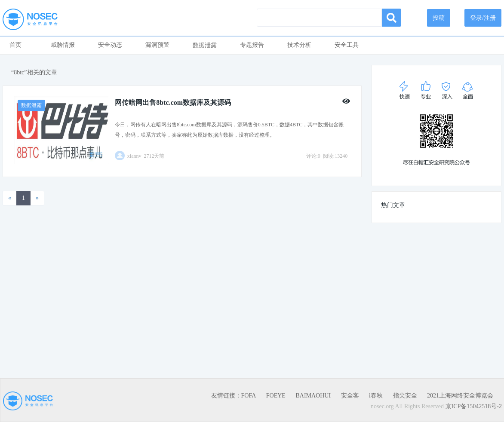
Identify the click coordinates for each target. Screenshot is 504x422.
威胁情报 (63, 45)
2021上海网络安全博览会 (460, 396)
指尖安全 (405, 396)
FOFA (249, 396)
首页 (15, 45)
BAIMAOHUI (313, 396)
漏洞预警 (157, 45)
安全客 (350, 396)
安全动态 (110, 45)
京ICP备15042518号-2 (474, 406)
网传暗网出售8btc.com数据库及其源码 (173, 102)
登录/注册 (483, 18)
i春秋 (376, 396)
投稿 (439, 18)
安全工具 (347, 45)
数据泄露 (205, 45)
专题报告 (252, 45)
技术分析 (299, 45)
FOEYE (276, 396)
